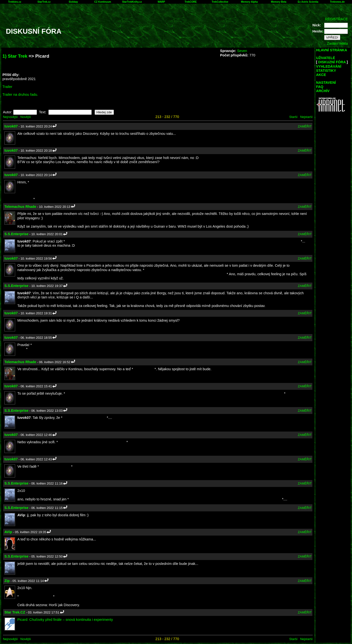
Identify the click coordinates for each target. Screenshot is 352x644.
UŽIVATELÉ (326, 58)
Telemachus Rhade (20, 207)
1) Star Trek (15, 56)
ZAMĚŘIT (305, 126)
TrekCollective (220, 2)
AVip (8, 532)
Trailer (7, 87)
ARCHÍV (323, 91)
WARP (161, 2)
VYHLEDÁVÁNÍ (329, 66)
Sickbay (73, 2)
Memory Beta (279, 2)
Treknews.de (337, 2)
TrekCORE (191, 2)
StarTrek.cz (44, 2)
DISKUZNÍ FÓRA (332, 62)
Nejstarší (306, 117)
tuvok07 (11, 126)
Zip (7, 581)
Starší (293, 117)
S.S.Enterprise (16, 234)
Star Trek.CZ (15, 612)
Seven (242, 51)
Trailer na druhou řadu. (20, 95)
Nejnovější (10, 117)
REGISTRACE (336, 19)
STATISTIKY (326, 71)
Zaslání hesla (337, 43)
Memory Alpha (249, 2)
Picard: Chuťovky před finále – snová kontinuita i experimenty (65, 620)
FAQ (320, 87)
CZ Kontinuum (103, 2)
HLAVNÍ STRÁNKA (332, 50)
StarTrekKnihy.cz (132, 2)
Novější (26, 117)
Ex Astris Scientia (308, 2)
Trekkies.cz (15, 2)
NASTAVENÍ (326, 83)
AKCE (321, 75)
